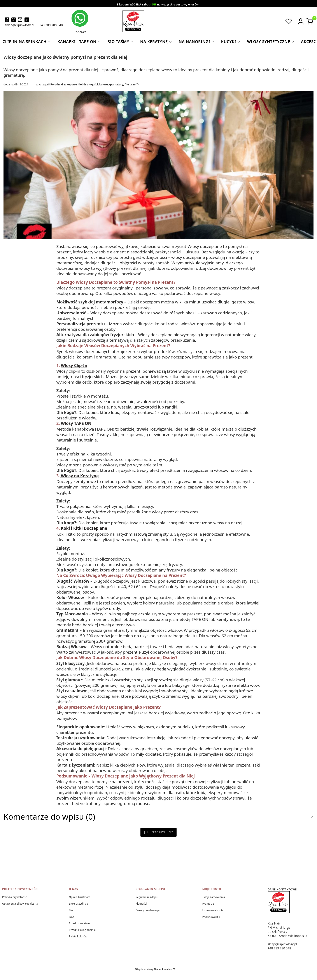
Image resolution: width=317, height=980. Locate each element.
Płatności (141, 904)
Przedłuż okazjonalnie (82, 930)
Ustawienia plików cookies (19, 904)
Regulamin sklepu (147, 897)
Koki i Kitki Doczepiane (84, 528)
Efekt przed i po (79, 904)
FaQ (71, 917)
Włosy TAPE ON (76, 423)
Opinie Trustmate (80, 897)
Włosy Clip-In (74, 365)
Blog (72, 910)
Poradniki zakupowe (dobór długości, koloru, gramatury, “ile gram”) (95, 84)
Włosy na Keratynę (79, 476)
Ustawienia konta (213, 910)
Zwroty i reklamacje (148, 910)
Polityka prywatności (15, 897)
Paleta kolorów (78, 936)
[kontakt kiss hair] (80, 22)
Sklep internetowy (154, 969)
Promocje (208, 904)
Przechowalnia (211, 917)
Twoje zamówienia (214, 897)
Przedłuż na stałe (79, 923)
